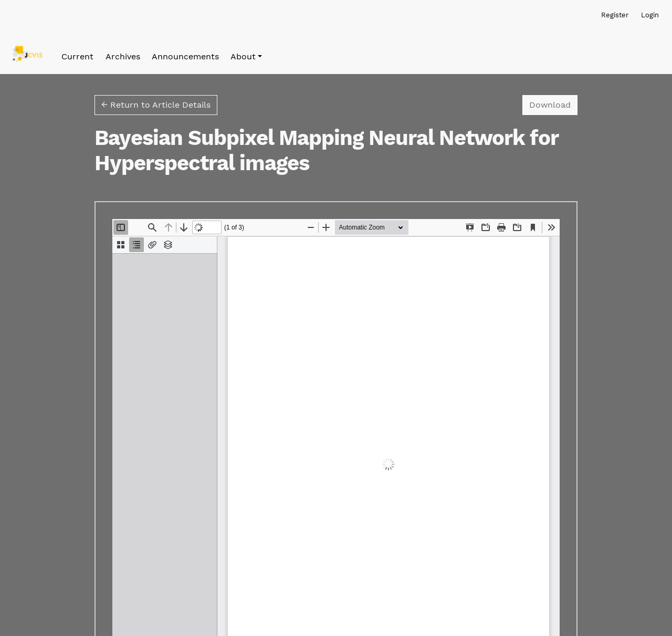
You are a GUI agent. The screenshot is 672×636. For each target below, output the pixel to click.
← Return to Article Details (156, 105)
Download (553, 104)
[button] (246, 57)
